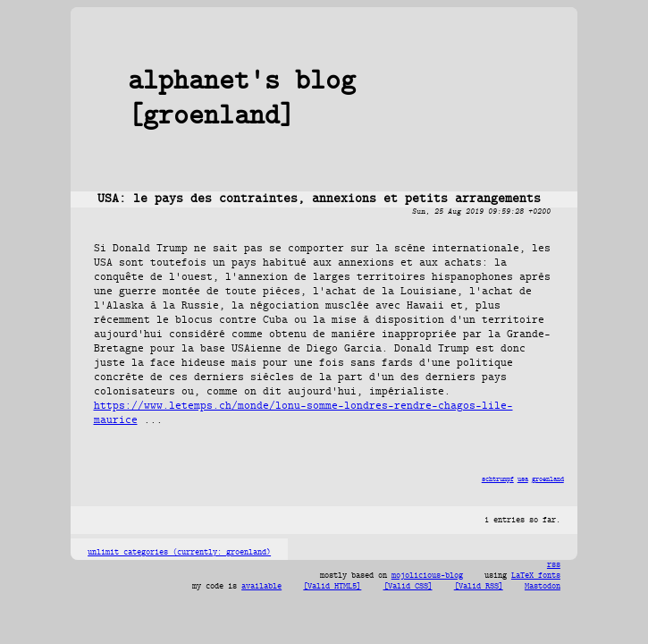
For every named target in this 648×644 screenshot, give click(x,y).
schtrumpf (498, 480)
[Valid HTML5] (332, 587)
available (261, 587)
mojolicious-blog (427, 576)
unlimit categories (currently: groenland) (179, 553)
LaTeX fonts (536, 576)
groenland (548, 480)
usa (523, 480)
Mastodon (543, 587)
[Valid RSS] (479, 587)
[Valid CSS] (408, 587)
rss (554, 565)
